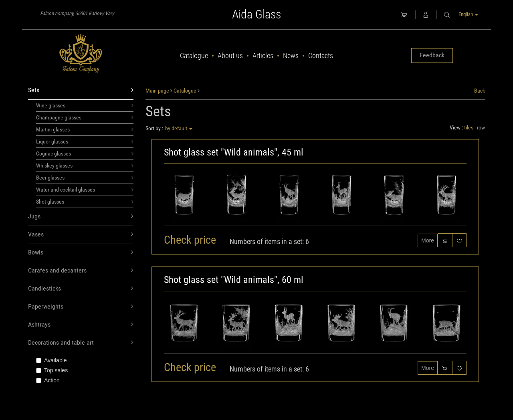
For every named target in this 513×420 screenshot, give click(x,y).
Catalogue (194, 56)
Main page (157, 91)
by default (179, 128)
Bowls (81, 253)
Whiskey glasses (85, 166)
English (468, 14)
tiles (469, 127)
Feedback (432, 55)
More (428, 240)
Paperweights (81, 307)
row (481, 127)
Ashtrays (81, 325)
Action (48, 380)
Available (52, 360)
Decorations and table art (81, 343)
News (291, 56)
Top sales (52, 370)
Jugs (81, 217)
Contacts (321, 56)
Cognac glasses (85, 153)
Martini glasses (85, 129)
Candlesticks (81, 289)
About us (230, 56)
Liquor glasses (85, 141)
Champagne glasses (85, 117)
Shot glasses (85, 202)
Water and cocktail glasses (85, 190)
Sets (81, 90)
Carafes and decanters (81, 271)
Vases (81, 235)
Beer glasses (85, 178)
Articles (263, 56)
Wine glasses (85, 105)
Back (480, 91)
